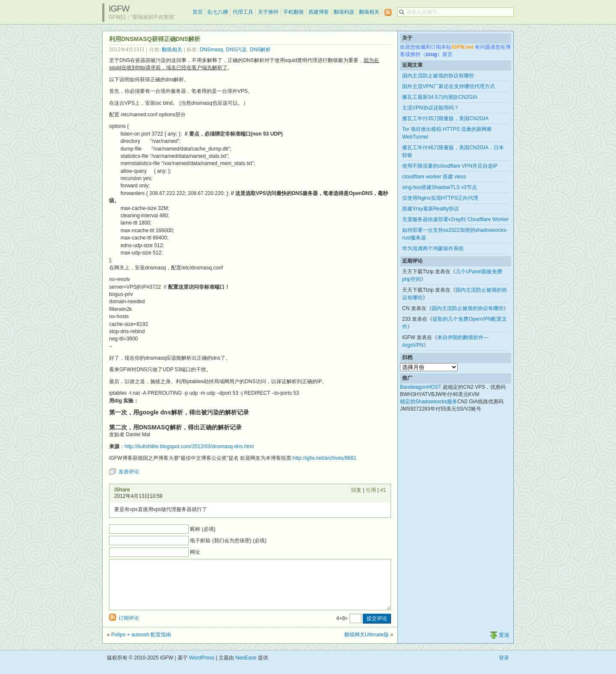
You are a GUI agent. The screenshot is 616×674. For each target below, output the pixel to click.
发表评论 (129, 472)
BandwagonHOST (421, 387)
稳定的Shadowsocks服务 (429, 402)
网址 (195, 552)
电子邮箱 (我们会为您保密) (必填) (228, 541)
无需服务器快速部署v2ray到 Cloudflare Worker (455, 219)
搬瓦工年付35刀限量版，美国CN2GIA (445, 118)
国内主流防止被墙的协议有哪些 (438, 76)
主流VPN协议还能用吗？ (431, 108)
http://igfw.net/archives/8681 (324, 458)
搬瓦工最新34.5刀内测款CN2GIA (440, 97)
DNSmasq (212, 50)
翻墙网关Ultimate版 (367, 645)
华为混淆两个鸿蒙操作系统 (433, 248)
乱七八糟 (218, 12)
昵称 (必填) (203, 529)
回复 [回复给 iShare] (356, 490)
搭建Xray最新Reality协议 (431, 209)
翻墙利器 (344, 12)
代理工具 (243, 12)
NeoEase (246, 668)
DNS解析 (260, 50)
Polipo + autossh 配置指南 (141, 645)
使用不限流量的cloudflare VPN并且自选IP (450, 166)
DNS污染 (236, 50)
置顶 (504, 645)
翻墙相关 (369, 12)
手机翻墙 (293, 12)
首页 (198, 12)
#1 (383, 490)
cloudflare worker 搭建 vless (434, 177)
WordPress (202, 668)
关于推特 (268, 12)
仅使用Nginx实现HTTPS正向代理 (440, 198)
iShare (122, 490)
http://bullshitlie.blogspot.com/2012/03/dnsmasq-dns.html (189, 446)
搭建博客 (319, 12)
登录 (504, 668)
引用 (371, 490)
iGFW (119, 9)
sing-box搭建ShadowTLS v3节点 (440, 187)
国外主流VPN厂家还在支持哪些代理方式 (449, 86)
